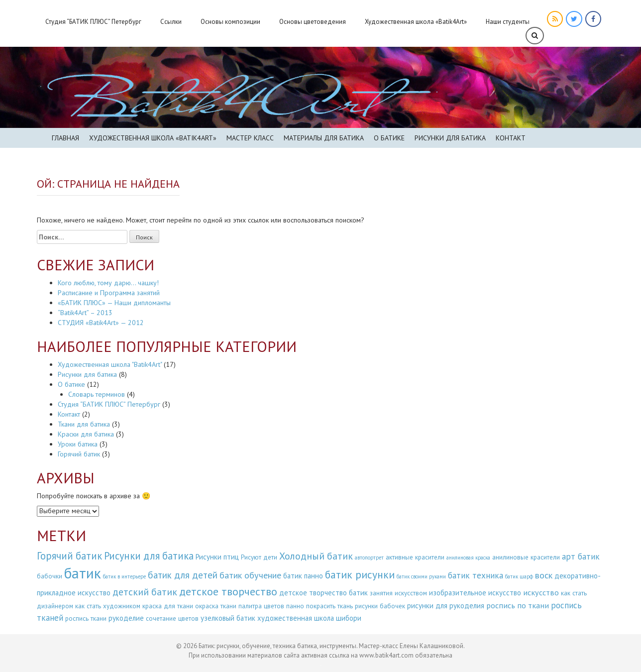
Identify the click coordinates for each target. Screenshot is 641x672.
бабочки (50, 576)
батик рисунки (360, 574)
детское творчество (228, 591)
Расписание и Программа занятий (109, 293)
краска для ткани (168, 606)
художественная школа (296, 618)
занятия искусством (398, 593)
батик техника (476, 575)
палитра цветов (261, 606)
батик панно (303, 576)
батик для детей (183, 575)
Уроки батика (78, 444)
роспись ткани (86, 618)
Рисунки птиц (217, 557)
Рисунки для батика (450, 138)
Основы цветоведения (313, 22)
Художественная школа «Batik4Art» (416, 22)
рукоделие (126, 618)
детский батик (145, 592)
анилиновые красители (526, 557)
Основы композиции (230, 22)
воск (544, 575)
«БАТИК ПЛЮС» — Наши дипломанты (114, 303)
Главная (65, 138)
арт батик (581, 556)
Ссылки (171, 22)
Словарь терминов (97, 394)
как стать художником (108, 606)
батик (83, 573)
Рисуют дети (259, 557)
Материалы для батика (324, 138)
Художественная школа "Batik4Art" (110, 364)
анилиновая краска (468, 558)
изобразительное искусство (475, 593)
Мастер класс (250, 138)
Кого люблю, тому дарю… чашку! (108, 283)
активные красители (415, 557)
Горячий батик (79, 454)
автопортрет (369, 558)
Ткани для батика (84, 424)
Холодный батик (316, 556)
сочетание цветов (172, 618)
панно (295, 606)
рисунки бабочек (380, 606)
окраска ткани (216, 606)
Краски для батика (86, 434)
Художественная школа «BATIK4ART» (153, 138)
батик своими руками (421, 576)
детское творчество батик (323, 593)
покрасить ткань (329, 606)
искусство (541, 592)
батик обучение (250, 575)
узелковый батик (228, 618)
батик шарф (519, 576)
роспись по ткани (518, 605)
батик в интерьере (124, 576)
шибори (349, 618)
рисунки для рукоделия (446, 606)
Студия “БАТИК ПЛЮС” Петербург (93, 22)
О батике (389, 138)
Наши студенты (508, 22)
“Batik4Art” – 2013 (85, 313)
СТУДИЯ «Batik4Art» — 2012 (101, 323)
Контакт (511, 138)
